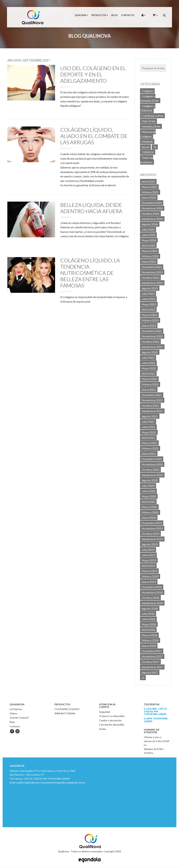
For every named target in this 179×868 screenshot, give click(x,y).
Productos (100, 15)
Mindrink (147, 142)
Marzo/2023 (149, 315)
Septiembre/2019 (152, 539)
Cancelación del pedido (112, 725)
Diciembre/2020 (152, 459)
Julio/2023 (148, 294)
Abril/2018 (148, 630)
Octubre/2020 (150, 470)
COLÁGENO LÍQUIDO (67, 709)
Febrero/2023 (150, 320)
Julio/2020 (148, 486)
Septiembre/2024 (152, 219)
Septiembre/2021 (152, 411)
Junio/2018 (148, 619)
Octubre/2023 (150, 278)
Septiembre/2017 (152, 667)
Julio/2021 (148, 422)
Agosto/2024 (150, 224)
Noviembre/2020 (152, 464)
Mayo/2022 (149, 368)
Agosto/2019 (150, 544)
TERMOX (148, 152)
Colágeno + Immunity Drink (149, 98)
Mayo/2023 (149, 304)
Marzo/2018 (149, 635)
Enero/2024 (149, 262)
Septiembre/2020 (152, 475)
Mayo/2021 (149, 432)
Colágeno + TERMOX (148, 108)
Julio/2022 (148, 358)
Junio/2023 (148, 299)
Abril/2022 (148, 373)
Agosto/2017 (150, 672)
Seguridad (105, 712)
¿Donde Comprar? (19, 718)
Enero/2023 (149, 326)
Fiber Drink (148, 121)
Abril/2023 (148, 309)
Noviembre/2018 (152, 592)
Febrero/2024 (150, 256)
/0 (143, 678)
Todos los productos (147, 160)
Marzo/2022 (149, 379)
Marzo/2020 (149, 507)
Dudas (103, 729)
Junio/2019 (148, 555)
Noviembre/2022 (152, 336)
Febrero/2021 (150, 448)
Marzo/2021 (149, 443)
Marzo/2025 (149, 187)
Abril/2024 (148, 245)
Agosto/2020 (150, 480)
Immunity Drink (151, 126)
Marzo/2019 (149, 571)
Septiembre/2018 (152, 603)
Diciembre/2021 (152, 395)
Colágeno (147, 91)
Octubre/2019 (150, 534)
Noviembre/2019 (152, 528)
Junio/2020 (148, 491)
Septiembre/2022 (152, 347)
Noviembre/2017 (152, 656)
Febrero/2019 (150, 576)
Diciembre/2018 (152, 587)
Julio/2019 (148, 550)
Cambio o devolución (110, 720)
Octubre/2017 (150, 662)
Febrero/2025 (150, 192)
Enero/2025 (149, 198)
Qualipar (81, 15)
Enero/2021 (149, 454)
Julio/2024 (148, 229)
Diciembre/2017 (152, 651)
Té (155, 147)
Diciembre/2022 (152, 331)
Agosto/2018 (150, 608)
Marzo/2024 (149, 251)
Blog (114, 15)
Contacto (128, 15)
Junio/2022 (148, 363)
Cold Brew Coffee (152, 116)
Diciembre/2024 (152, 203)
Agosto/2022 (150, 352)
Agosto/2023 (150, 288)
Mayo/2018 (149, 624)
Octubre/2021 (150, 406)
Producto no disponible (112, 716)
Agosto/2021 (150, 416)
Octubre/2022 (150, 342)
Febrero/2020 (150, 512)
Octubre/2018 (150, 598)
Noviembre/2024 (152, 208)
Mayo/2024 (149, 240)
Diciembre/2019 (152, 523)
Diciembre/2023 (152, 267)
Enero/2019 (149, 582)
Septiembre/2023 (152, 283)
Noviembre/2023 (152, 272)
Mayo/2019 (149, 560)
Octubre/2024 (150, 214)
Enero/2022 (149, 390)
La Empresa (16, 709)
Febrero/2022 (150, 384)
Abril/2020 (148, 502)
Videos (13, 713)
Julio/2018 (148, 614)
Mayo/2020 (149, 496)
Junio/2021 (148, 427)
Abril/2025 (148, 181)
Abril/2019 (148, 566)
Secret (145, 147)
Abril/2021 (148, 438)
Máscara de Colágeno (148, 134)
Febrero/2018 (150, 640)
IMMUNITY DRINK (65, 713)
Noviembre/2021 (152, 400)
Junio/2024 (148, 235)
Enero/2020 (149, 518)
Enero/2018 (149, 646)
